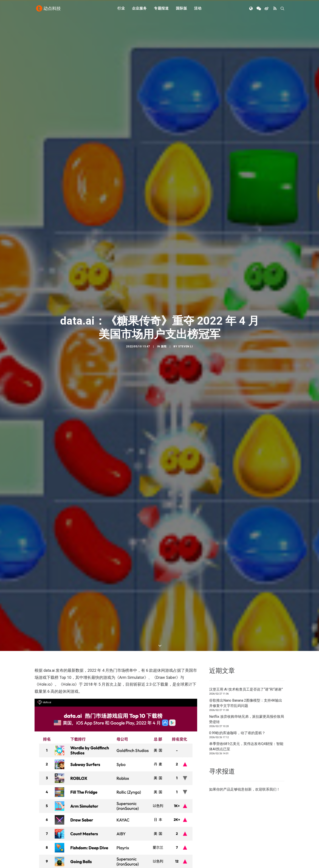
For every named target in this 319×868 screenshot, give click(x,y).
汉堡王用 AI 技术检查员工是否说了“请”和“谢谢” (246, 576)
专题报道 (161, 9)
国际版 (181, 9)
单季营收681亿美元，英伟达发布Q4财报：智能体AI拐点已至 (246, 634)
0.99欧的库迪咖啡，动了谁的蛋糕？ (237, 620)
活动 (198, 9)
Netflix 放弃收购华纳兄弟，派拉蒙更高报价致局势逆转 (247, 606)
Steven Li (185, 294)
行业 (121, 9)
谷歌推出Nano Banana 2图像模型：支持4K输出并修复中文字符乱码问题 (246, 590)
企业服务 (139, 9)
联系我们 (269, 677)
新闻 (164, 294)
